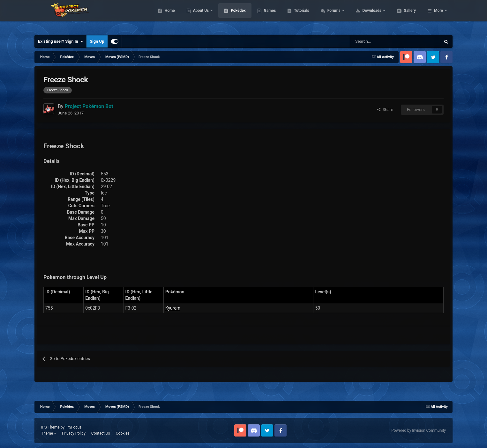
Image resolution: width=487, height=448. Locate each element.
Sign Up (97, 41)
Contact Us (101, 433)
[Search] (373, 41)
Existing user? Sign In (60, 41)
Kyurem (173, 308)
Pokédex (268, 16)
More (438, 16)
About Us (232, 16)
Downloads (403, 16)
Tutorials (332, 16)
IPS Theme (50, 427)
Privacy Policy (74, 433)
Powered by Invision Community (419, 430)
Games (300, 16)
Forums (365, 16)
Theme (49, 433)
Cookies (123, 433)
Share (385, 110)
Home (200, 16)
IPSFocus (73, 427)
